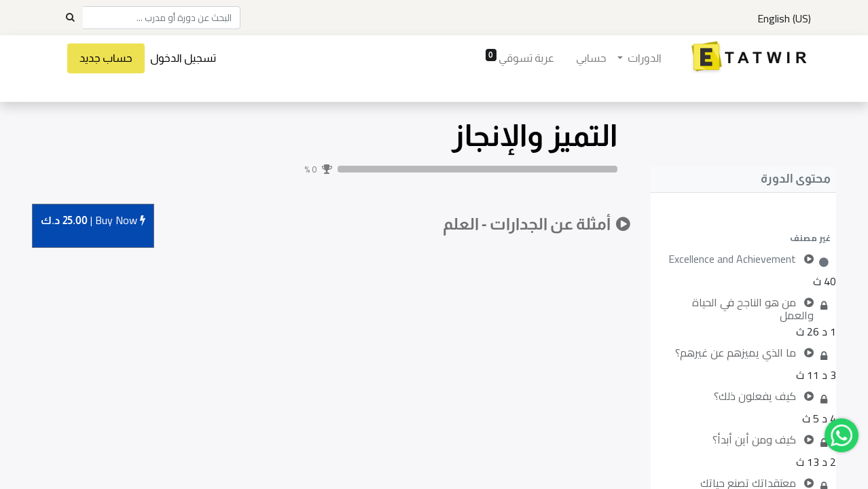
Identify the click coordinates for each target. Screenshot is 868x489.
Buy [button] (93, 221)
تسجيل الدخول (184, 58)
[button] (744, 238)
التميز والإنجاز (535, 135)
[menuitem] (591, 58)
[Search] (70, 18)
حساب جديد (107, 58)
